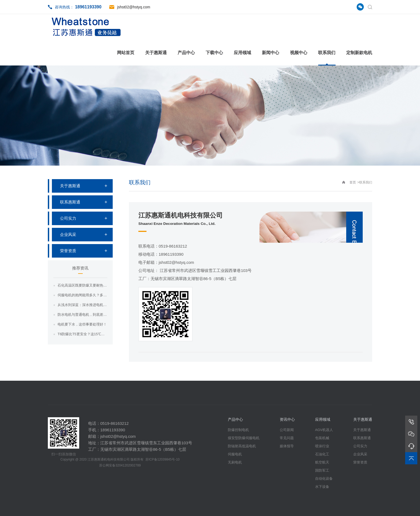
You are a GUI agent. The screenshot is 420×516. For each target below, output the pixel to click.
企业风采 (68, 234)
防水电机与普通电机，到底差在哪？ (82, 315)
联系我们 (327, 53)
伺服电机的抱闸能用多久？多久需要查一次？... (82, 295)
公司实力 (68, 218)
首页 (353, 182)
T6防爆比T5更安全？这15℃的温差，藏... (82, 334)
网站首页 (126, 53)
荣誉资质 (68, 251)
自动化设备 (324, 479)
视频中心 (299, 53)
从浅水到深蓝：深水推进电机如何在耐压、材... (82, 305)
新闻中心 (271, 53)
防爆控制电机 (238, 430)
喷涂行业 (322, 446)
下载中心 (214, 53)
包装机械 (322, 438)
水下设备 (322, 487)
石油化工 (322, 454)
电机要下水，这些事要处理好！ (82, 324)
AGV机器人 (324, 430)
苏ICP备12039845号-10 (163, 459)
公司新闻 (287, 430)
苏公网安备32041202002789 (120, 465)
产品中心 (186, 53)
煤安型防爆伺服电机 (244, 438)
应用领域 (242, 53)
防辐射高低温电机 (242, 446)
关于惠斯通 (156, 53)
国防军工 (322, 470)
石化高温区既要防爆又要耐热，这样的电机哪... (82, 285)
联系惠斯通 (70, 202)
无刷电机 (235, 462)
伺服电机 (235, 454)
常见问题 (287, 438)
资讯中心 (287, 419)
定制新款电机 (359, 53)
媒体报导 (287, 446)
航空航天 (322, 462)
